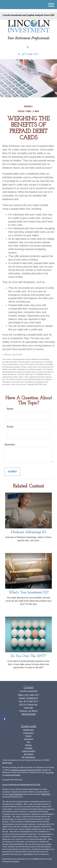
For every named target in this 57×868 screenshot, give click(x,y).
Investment (28, 733)
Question (10, 445)
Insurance (28, 739)
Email (10, 427)
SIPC (48, 794)
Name (10, 409)
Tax (29, 742)
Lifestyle (28, 748)
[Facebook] (28, 47)
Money (28, 745)
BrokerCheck (7, 763)
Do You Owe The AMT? (28, 656)
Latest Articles (28, 751)
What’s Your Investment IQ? (29, 593)
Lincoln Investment (15, 794)
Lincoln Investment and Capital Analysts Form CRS (28, 15)
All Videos (28, 754)
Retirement (28, 730)
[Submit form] (12, 472)
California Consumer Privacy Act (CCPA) (26, 770)
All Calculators (28, 757)
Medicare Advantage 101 (29, 532)
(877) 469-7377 (28, 54)
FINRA (44, 794)
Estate (29, 736)
